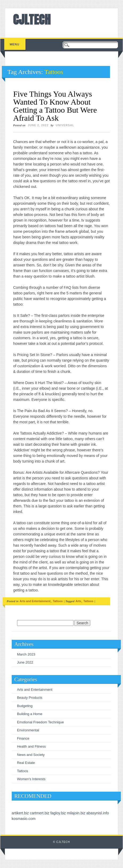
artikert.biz (20, 813)
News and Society (31, 755)
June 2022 (25, 662)
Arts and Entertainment (35, 601)
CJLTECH (32, 19)
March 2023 (26, 654)
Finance (23, 738)
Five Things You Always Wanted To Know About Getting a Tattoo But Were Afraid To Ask (55, 106)
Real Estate (26, 763)
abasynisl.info (98, 813)
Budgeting (25, 706)
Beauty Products (30, 698)
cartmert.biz (40, 813)
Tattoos (58, 601)
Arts (78, 601)
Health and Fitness (31, 746)
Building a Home (30, 714)
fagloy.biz (58, 813)
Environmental (28, 730)
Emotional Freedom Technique (40, 722)
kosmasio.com (24, 819)
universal (65, 125)
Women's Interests (31, 779)
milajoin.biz (76, 813)
